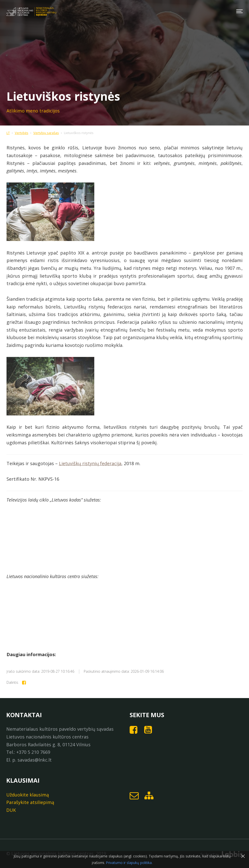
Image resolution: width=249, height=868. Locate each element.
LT (8, 133)
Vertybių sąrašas (46, 133)
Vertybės (22, 133)
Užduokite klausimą (28, 795)
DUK (11, 810)
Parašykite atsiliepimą (30, 802)
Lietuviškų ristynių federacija (90, 463)
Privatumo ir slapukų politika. (129, 863)
